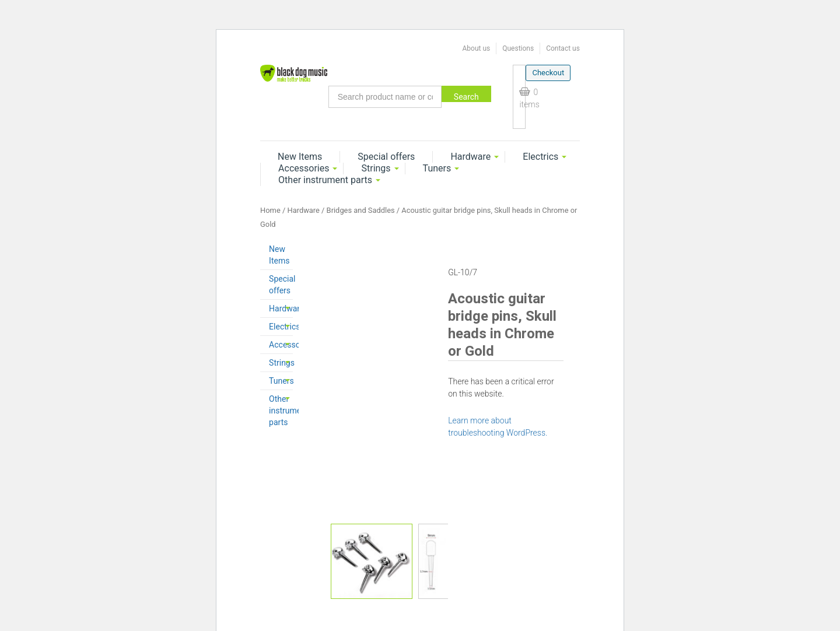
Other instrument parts (325, 180)
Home (270, 210)
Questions (518, 48)
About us (476, 48)
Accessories (304, 168)
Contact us (563, 48)
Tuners (437, 168)
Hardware (470, 157)
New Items (300, 157)
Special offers (386, 157)
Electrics (540, 157)
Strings (376, 168)
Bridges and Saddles (361, 210)
